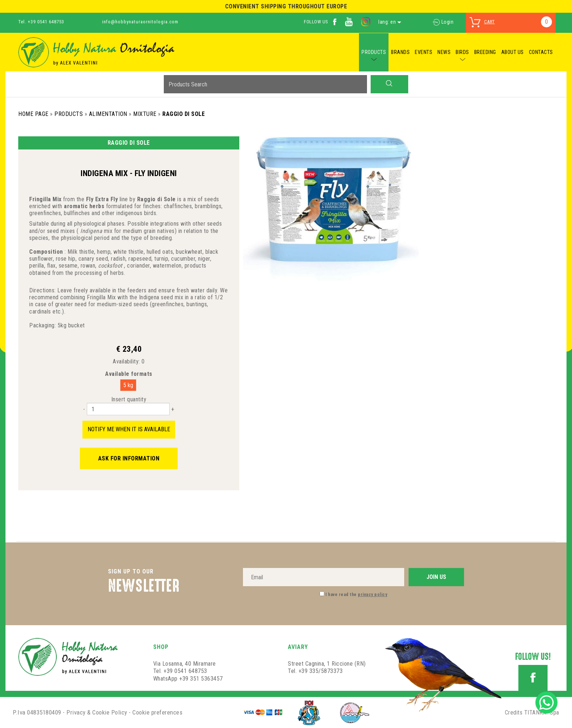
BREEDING (485, 52)
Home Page (33, 114)
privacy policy (372, 595)
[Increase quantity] (173, 409)
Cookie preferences (157, 712)
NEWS (444, 52)
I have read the (356, 595)
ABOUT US (513, 52)
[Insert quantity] (128, 409)
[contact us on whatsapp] (546, 702)
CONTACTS (541, 52)
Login (443, 22)
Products (69, 114)
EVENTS (424, 52)
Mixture (145, 114)
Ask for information (129, 458)
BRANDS (400, 52)
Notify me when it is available (129, 429)
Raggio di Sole (183, 114)
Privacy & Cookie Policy (97, 712)
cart (490, 22)
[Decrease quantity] (84, 409)
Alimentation (108, 114)
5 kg (128, 385)
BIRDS (462, 52)
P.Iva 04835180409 (37, 712)
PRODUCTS (374, 52)
